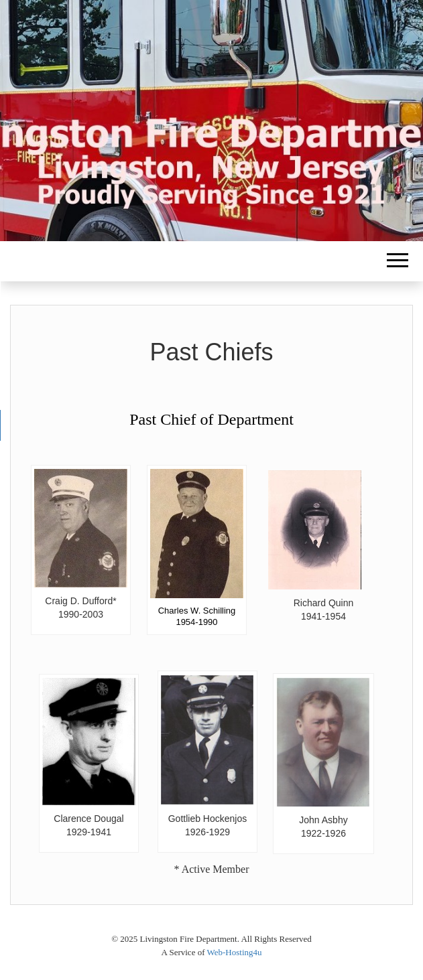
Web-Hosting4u (235, 952)
